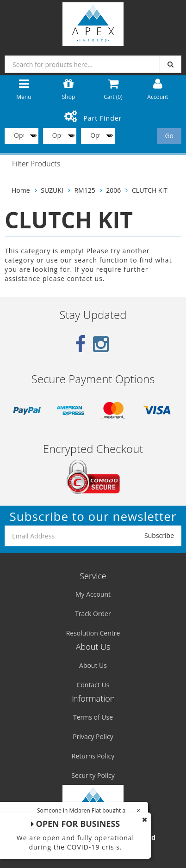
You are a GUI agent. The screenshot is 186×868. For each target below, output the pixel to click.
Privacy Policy (93, 737)
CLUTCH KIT (150, 190)
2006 (113, 190)
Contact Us (93, 685)
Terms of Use (93, 717)
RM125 (84, 190)
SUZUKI (52, 190)
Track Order (93, 614)
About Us (93, 665)
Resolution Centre (93, 633)
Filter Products (36, 164)
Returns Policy (93, 756)
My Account (93, 594)
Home (21, 190)
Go (169, 136)
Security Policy (93, 775)
